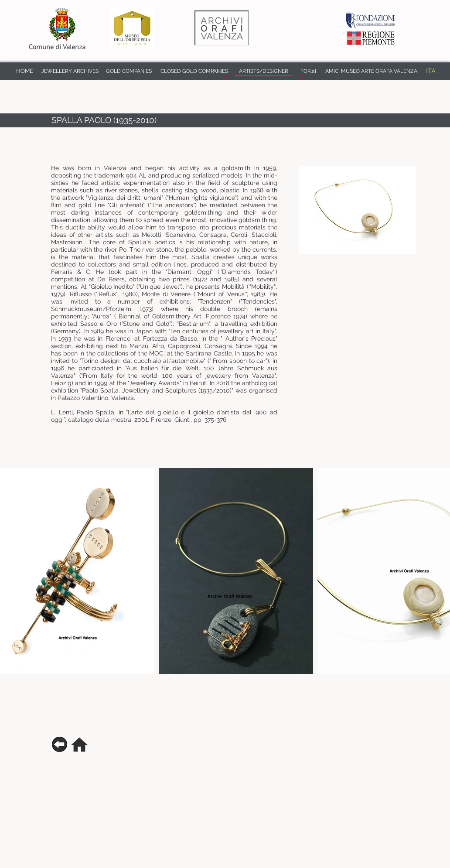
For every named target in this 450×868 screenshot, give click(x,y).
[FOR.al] (308, 71)
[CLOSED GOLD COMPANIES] (194, 71)
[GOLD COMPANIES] (129, 71)
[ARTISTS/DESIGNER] (264, 71)
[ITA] (431, 71)
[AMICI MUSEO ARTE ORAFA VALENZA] (371, 71)
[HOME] (24, 71)
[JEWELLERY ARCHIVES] (70, 71)
